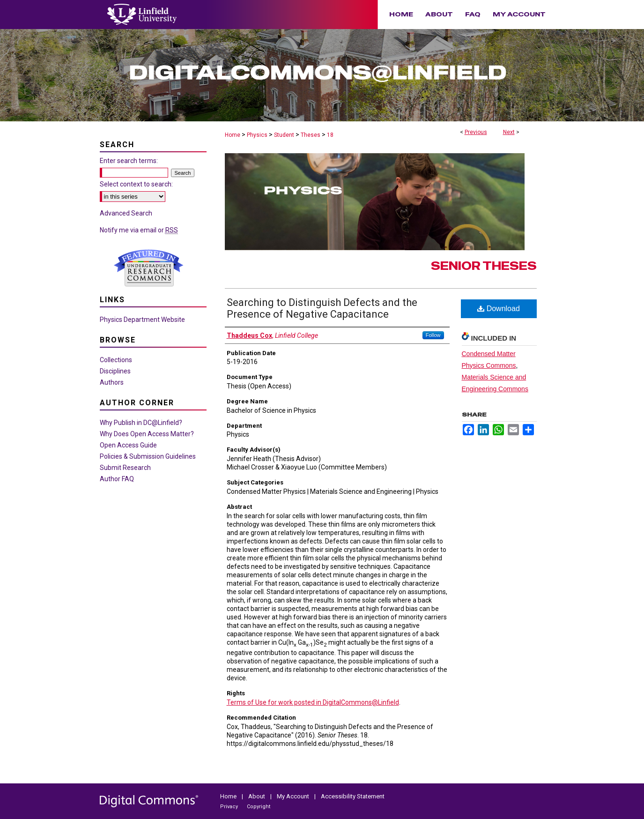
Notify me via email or (139, 230)
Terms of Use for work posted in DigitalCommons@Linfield (313, 702)
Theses (311, 135)
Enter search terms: (129, 161)
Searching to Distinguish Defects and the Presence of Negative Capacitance (322, 308)
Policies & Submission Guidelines (148, 456)
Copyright (259, 807)
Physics (257, 135)
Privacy (230, 807)
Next (509, 132)
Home (233, 135)
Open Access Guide (128, 445)
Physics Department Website (142, 320)
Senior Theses (484, 266)
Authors (112, 382)
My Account (294, 796)
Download (499, 309)
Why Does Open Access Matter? (147, 434)
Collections (116, 360)
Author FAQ (117, 479)
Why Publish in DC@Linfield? (141, 423)
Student (284, 135)
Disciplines (115, 371)
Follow (433, 335)
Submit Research (125, 468)
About (257, 796)
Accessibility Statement (353, 796)
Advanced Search (126, 213)
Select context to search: (136, 184)
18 (330, 135)
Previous (476, 132)
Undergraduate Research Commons (149, 268)
